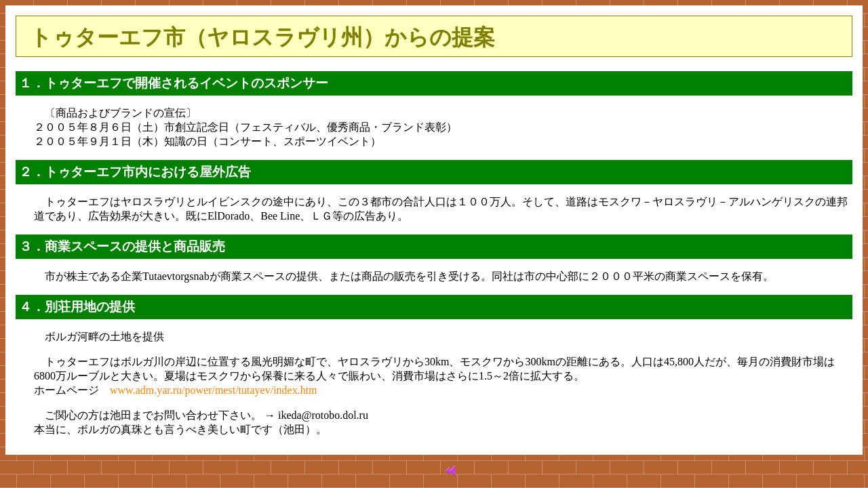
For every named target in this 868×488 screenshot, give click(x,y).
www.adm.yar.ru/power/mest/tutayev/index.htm (214, 390)
